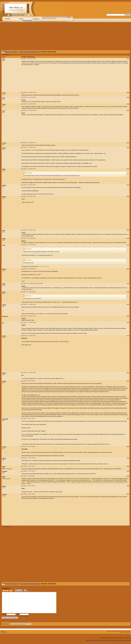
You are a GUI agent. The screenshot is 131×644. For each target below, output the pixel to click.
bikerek (4, 148)
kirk (3, 323)
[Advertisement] (91, 18)
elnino (4, 476)
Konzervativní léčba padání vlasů (29, 52)
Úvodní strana (13, 15)
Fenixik (4, 381)
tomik (4, 245)
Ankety (23, 15)
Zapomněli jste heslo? (27, 20)
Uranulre (5, 495)
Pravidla (18, 15)
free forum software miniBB (95, 640)
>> (9, 55)
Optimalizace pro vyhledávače (114, 640)
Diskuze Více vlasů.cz (11, 52)
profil (3, 60)
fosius (4, 467)
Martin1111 (5, 316)
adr (22, 59)
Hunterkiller (5, 419)
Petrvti (4, 104)
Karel (4, 59)
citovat (128, 59)
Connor (4, 93)
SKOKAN (5, 472)
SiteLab (123, 640)
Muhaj (4, 169)
